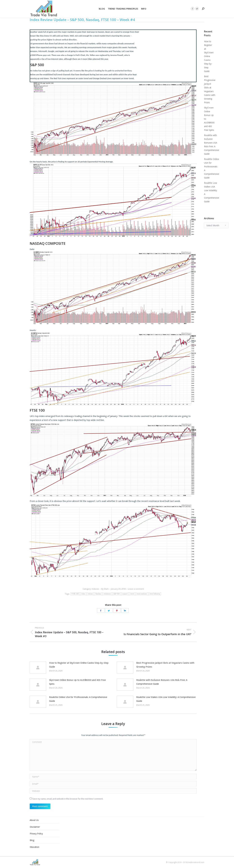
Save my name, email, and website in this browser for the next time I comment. (68, 799)
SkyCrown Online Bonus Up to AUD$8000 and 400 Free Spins (77, 682)
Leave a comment (136, 589)
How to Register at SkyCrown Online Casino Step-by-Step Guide (79, 665)
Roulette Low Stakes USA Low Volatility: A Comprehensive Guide (166, 699)
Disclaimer (35, 827)
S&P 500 (116, 594)
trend (132, 594)
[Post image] (38, 667)
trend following (155, 594)
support (125, 594)
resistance (107, 594)
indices (90, 594)
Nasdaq (98, 594)
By (105, 589)
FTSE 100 (75, 594)
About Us (34, 820)
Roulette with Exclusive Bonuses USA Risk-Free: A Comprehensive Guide (162, 682)
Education (34, 847)
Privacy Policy (36, 834)
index (83, 594)
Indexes (95, 589)
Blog (32, 840)
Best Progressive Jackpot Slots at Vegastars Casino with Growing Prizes (165, 665)
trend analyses (142, 594)
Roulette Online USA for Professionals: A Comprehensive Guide (78, 699)
